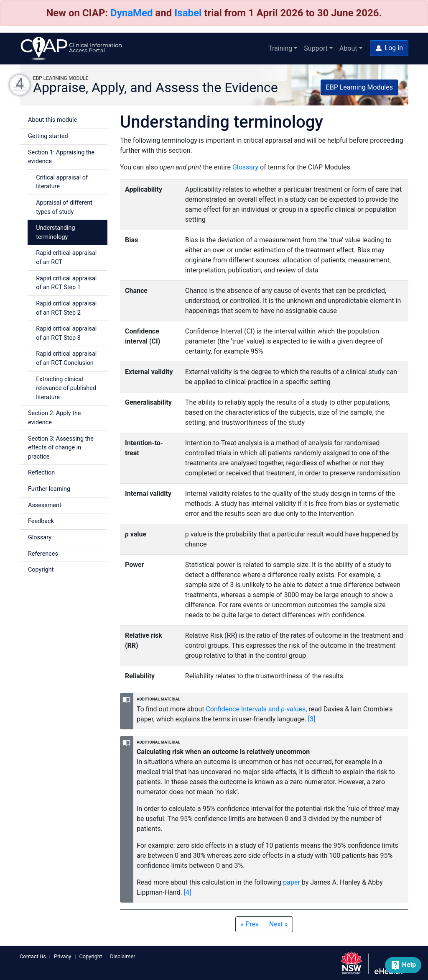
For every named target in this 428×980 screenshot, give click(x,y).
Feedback (41, 521)
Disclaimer (122, 956)
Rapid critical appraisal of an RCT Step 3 (66, 333)
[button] (389, 48)
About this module (52, 120)
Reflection (41, 473)
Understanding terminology (55, 232)
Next (279, 924)
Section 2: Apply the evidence (54, 418)
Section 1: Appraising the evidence (61, 157)
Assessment (45, 505)
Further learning (49, 489)
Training (280, 48)
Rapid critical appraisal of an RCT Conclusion (66, 358)
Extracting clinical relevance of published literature (66, 388)
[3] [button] (312, 719)
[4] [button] (187, 892)
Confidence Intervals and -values (256, 709)
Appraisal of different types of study (64, 207)
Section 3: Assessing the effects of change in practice (61, 448)
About (348, 48)
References (43, 554)
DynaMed (131, 13)
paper (292, 882)
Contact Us (33, 956)
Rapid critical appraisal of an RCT (66, 258)
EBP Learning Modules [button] (359, 87)
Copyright (41, 570)
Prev (250, 924)
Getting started (48, 136)
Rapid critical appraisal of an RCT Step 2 (66, 308)
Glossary (40, 537)
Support (316, 48)
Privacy (62, 956)
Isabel (188, 13)
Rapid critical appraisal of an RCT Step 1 (66, 283)
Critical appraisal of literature (62, 182)
